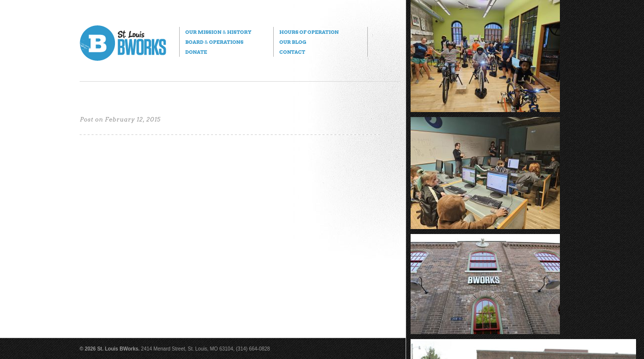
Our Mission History (218, 32)
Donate (196, 52)
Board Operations (214, 42)
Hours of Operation (309, 32)
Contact (292, 52)
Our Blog (293, 42)
